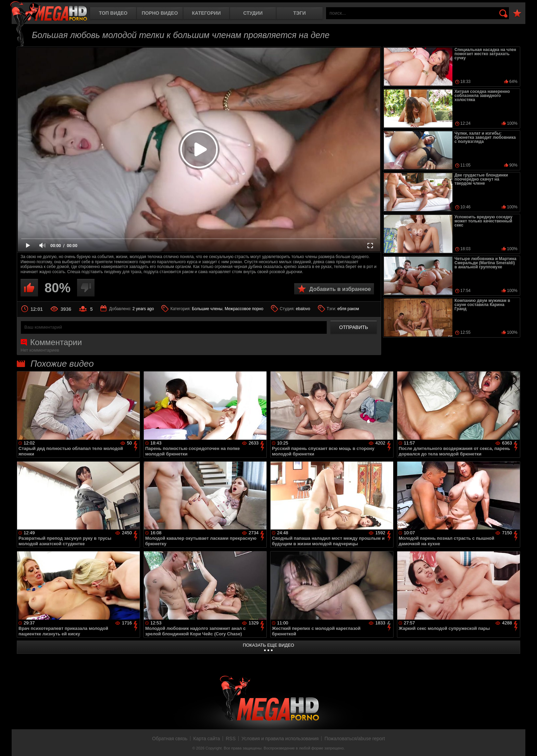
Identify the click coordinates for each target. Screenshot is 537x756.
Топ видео (113, 13)
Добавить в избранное (340, 289)
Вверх (527, 743)
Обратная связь (170, 739)
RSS (231, 739)
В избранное (517, 14)
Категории (207, 13)
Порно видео (160, 13)
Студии (253, 13)
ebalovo (303, 309)
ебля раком (348, 309)
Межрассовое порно (244, 309)
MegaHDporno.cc (49, 12)
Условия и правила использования (280, 739)
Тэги (299, 13)
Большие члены (207, 309)
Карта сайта (207, 739)
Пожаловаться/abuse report (355, 739)
